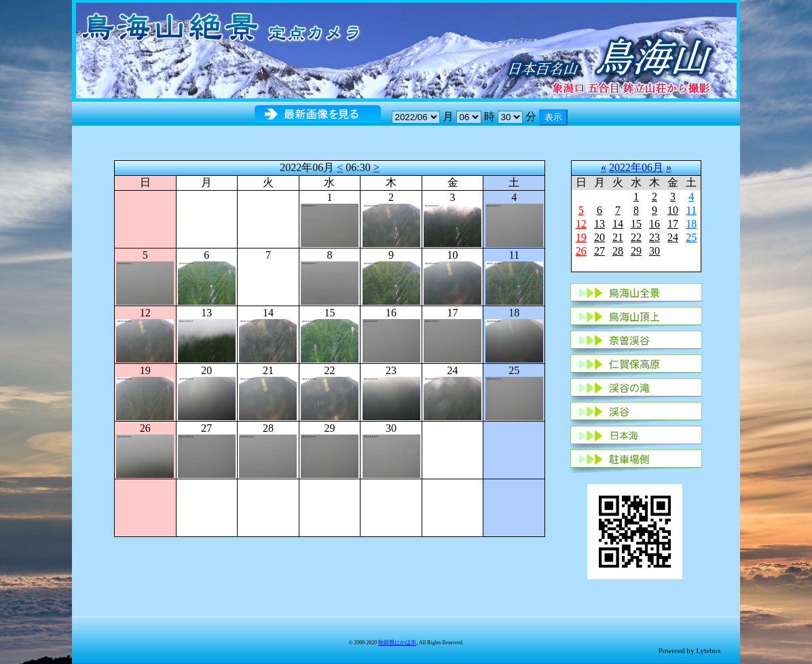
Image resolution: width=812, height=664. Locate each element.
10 (673, 210)
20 (599, 237)
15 (636, 224)
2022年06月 (636, 167)
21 (618, 237)
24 (673, 237)
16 (654, 224)
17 (673, 224)
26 (581, 251)
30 (654, 251)
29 (636, 251)
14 (618, 224)
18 (691, 224)
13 (599, 224)
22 (636, 237)
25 (691, 237)
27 (599, 251)
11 (691, 210)
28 (618, 251)
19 (581, 237)
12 (581, 224)
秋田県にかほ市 (397, 643)
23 (654, 237)
